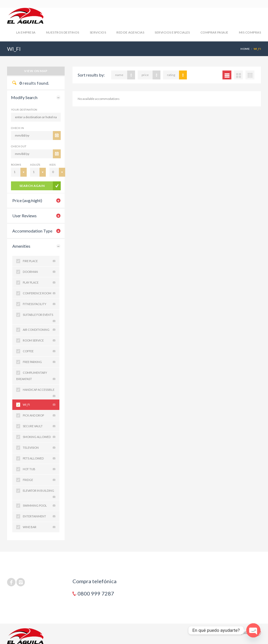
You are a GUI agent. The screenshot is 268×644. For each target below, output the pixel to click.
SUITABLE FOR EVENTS (39, 316)
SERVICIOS (98, 32)
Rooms (16, 165)
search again (32, 186)
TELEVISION (39, 448)
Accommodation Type (32, 231)
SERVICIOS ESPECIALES (172, 32)
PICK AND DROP (39, 415)
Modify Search (24, 97)
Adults (35, 165)
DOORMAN (39, 272)
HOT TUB (39, 469)
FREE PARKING (39, 362)
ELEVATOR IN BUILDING (39, 492)
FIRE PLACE (39, 261)
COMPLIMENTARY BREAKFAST (36, 377)
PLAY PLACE (39, 283)
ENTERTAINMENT (39, 516)
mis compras (250, 32)
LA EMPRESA (26, 32)
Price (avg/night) (27, 200)
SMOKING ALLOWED (39, 437)
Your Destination (24, 110)
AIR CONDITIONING (39, 330)
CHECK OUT (19, 146)
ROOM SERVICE (39, 340)
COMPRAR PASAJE (214, 32)
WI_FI (39, 405)
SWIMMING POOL (39, 506)
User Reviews (24, 216)
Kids (53, 165)
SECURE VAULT (39, 426)
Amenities (21, 246)
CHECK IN (17, 128)
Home (245, 49)
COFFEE (39, 351)
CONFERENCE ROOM (39, 293)
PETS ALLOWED (39, 458)
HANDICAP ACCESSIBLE (39, 391)
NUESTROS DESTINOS (63, 32)
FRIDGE (39, 480)
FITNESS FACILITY (39, 304)
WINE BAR (39, 527)
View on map (36, 71)
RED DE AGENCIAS (130, 32)
